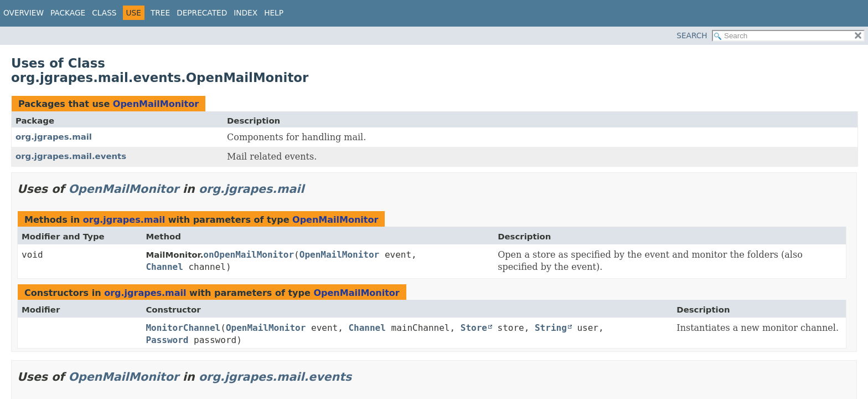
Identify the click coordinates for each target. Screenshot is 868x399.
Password (167, 340)
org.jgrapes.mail (54, 137)
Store (474, 328)
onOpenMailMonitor (249, 255)
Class (104, 13)
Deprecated (202, 13)
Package (68, 13)
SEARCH (692, 35)
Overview (24, 13)
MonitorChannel (183, 328)
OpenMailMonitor (156, 104)
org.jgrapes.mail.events (71, 156)
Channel (164, 267)
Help (274, 13)
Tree (160, 13)
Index (246, 13)
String (551, 328)
